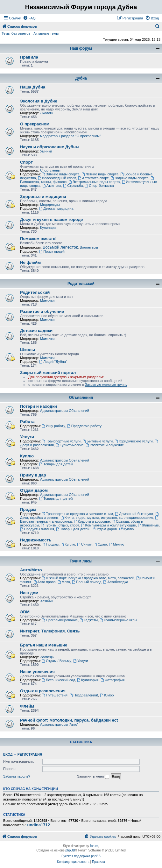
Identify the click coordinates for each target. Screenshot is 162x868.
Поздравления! (84, 695)
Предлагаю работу (84, 426)
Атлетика (52, 186)
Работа (27, 422)
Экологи (47, 113)
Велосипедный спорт (57, 178)
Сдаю (100, 544)
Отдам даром (34, 490)
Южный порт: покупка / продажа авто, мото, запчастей (88, 578)
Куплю (27, 456)
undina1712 (39, 825)
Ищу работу (53, 426)
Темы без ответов (16, 33)
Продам (28, 509)
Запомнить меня (93, 777)
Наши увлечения (37, 672)
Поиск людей (52, 251)
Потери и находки (39, 406)
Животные (148, 525)
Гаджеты (89, 620)
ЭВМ (25, 612)
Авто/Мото (31, 570)
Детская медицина (56, 208)
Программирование (60, 620)
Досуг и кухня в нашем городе (51, 219)
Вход (8, 754)
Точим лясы (81, 561)
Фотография (113, 680)
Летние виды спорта (100, 174)
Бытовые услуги (98, 441)
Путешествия (55, 695)
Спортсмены (50, 170)
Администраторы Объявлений (65, 411)
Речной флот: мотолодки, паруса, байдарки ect (69, 720)
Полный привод (87, 582)
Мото (64, 582)
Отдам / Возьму (56, 661)
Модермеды (50, 205)
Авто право (45, 582)
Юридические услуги (134, 441)
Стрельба (73, 186)
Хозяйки (47, 601)
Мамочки (47, 300)
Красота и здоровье (92, 521)
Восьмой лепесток (60, 247)
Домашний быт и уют (134, 514)
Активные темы (46, 33)
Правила (29, 57)
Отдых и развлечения (43, 691)
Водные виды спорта (129, 178)
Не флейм (30, 262)
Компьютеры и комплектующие (109, 525)
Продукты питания (37, 529)
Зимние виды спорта (60, 174)
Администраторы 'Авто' (59, 724)
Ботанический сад (58, 680)
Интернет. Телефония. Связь (50, 631)
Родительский (81, 284)
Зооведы (47, 657)
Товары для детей (56, 464)
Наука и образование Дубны (50, 147)
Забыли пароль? (17, 776)
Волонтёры (89, 247)
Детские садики (36, 331)
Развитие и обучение (42, 311)
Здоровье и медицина (43, 197)
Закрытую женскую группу (106, 385)
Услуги (27, 437)
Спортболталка (99, 186)
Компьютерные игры (118, 620)
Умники (46, 151)
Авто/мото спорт (93, 178)
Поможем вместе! (38, 239)
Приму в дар (33, 475)
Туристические (70, 445)
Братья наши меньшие (44, 645)
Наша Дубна (33, 87)
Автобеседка (116, 582)
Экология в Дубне (39, 101)
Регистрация (30, 754)
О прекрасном (35, 124)
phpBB (70, 850)
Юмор (107, 695)
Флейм (27, 706)
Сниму (84, 544)
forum (94, 846)
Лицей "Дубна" (53, 362)
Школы (28, 350)
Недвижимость (36, 540)
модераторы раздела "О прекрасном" (70, 136)
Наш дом (29, 593)
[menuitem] (29, 18)
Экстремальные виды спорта (94, 182)
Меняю (117, 544)
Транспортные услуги (61, 441)
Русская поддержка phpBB (81, 856)
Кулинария (88, 680)
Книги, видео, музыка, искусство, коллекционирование (107, 518)
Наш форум (81, 48)
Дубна (81, 78)
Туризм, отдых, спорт (60, 525)
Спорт (26, 162)
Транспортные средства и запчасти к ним (77, 514)
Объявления (81, 398)
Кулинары (48, 228)
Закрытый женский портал (48, 373)
